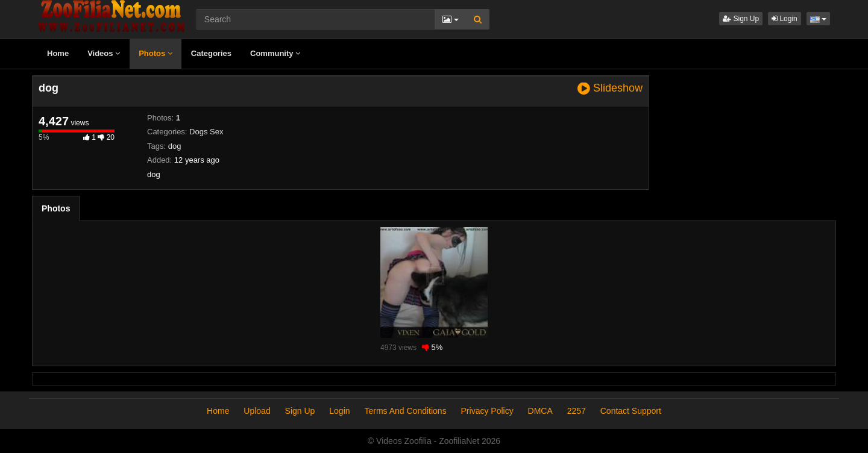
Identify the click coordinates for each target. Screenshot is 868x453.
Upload (257, 411)
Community (275, 53)
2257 (577, 411)
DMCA (540, 411)
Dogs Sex (206, 132)
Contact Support (631, 411)
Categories (211, 53)
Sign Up (741, 19)
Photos (156, 53)
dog (175, 146)
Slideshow (610, 88)
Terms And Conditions (405, 411)
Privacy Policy (487, 411)
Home (58, 53)
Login (785, 19)
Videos (104, 53)
